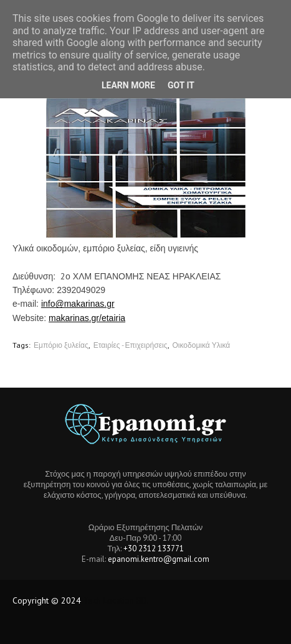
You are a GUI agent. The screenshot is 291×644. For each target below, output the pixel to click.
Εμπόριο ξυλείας (61, 345)
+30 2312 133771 (154, 548)
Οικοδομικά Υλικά (202, 345)
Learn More (128, 85)
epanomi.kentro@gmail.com (159, 559)
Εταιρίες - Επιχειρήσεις (131, 345)
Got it (181, 85)
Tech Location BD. (116, 600)
